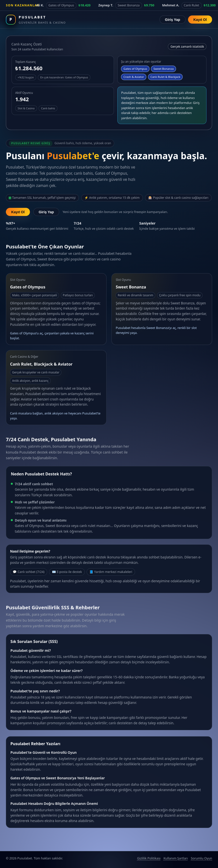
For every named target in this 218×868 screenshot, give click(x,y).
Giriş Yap (173, 20)
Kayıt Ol (200, 20)
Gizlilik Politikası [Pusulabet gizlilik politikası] (149, 858)
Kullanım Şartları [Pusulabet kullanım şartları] (176, 858)
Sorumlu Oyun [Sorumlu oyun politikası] (201, 858)
